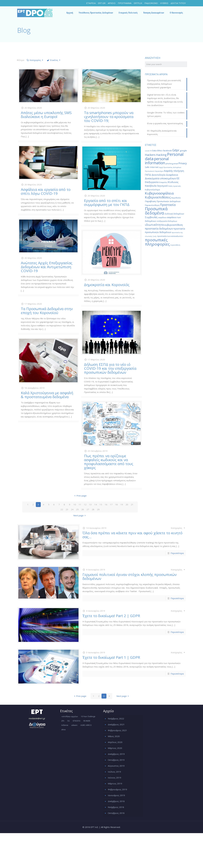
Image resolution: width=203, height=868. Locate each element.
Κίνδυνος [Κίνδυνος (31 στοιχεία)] (173, 182)
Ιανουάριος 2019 (116, 795)
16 (106, 504)
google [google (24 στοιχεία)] (183, 150)
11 (80, 504)
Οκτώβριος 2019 (116, 760)
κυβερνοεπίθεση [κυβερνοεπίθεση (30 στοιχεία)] (173, 225)
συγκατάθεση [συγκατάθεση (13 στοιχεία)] (175, 245)
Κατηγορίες (35, 60)
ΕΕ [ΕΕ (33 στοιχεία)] (178, 178)
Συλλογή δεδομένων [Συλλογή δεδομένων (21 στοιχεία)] (174, 214)
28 (93, 509)
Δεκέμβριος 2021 (116, 724)
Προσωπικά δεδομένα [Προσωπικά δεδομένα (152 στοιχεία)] (156, 211)
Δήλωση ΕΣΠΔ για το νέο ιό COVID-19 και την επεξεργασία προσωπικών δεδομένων (110, 368)
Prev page (80, 496)
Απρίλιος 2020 (115, 742)
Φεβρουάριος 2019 (117, 789)
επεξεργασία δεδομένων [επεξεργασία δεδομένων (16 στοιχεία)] (167, 221)
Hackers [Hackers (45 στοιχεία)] (150, 155)
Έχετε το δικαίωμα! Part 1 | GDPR (111, 657)
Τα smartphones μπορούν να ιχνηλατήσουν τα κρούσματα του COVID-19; (109, 117)
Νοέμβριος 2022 (116, 719)
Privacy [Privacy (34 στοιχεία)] (183, 163)
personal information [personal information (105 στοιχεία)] (157, 161)
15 (101, 504)
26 (83, 509)
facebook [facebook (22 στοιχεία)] (167, 151)
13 (90, 504)
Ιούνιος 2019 (114, 778)
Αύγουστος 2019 (116, 766)
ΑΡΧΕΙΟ (112, 3)
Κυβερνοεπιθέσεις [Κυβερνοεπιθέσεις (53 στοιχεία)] (158, 197)
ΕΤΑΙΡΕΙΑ (91, 3)
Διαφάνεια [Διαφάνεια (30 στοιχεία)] (172, 175)
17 (111, 504)
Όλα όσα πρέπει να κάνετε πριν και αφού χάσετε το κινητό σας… (132, 535)
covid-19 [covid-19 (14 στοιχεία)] (148, 151)
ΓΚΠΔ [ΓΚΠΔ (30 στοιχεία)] (148, 175)
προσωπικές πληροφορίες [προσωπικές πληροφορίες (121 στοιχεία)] (157, 242)
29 (98, 509)
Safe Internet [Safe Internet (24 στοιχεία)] (152, 167)
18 (116, 504)
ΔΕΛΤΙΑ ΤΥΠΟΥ (178, 3)
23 (67, 509)
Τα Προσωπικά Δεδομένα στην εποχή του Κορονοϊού (47, 311)
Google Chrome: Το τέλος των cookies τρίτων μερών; (166, 114)
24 (72, 509)
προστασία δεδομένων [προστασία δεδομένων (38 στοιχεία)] (159, 228)
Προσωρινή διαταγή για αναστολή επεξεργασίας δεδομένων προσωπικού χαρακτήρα (164, 84)
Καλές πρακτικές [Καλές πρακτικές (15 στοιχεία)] (175, 186)
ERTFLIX (138, 3)
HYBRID (164, 3)
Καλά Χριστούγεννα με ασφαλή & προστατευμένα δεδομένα (47, 395)
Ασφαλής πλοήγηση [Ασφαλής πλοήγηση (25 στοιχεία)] (174, 171)
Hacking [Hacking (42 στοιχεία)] (161, 155)
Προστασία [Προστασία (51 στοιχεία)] (168, 205)
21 (132, 504)
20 (127, 504)
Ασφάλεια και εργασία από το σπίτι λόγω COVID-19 (46, 191)
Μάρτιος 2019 (115, 783)
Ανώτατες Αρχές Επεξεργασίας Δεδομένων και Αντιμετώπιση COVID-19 (47, 267)
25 (77, 509)
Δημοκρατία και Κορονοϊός (107, 285)
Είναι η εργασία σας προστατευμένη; (165, 123)
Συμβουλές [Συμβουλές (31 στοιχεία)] (151, 217)
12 (85, 504)
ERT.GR (102, 3)
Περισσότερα (177, 553)
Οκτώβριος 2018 (116, 813)
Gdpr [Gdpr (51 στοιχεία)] (176, 150)
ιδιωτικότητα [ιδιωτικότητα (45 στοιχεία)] (154, 225)
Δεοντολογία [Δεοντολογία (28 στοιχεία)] (159, 175)
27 (88, 509)
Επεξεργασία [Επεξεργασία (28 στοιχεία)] (152, 182)
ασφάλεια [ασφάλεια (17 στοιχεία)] (162, 217)
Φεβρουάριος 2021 (117, 730)
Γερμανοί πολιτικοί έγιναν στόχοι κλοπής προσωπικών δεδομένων (130, 576)
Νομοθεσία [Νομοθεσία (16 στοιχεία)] (176, 198)
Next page (80, 515)
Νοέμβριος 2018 (116, 807)
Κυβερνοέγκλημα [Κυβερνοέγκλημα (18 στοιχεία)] (152, 190)
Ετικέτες (54, 60)
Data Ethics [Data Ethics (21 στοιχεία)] (157, 151)
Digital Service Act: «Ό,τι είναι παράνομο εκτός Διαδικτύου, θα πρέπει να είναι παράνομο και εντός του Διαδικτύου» (165, 100)
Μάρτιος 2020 (115, 748)
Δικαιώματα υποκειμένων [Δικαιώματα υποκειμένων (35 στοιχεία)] (160, 178)
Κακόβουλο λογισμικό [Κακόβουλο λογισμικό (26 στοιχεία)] (156, 186)
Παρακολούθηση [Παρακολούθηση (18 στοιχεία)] (152, 205)
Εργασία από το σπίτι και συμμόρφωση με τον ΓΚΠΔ (107, 203)
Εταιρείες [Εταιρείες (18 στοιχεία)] (163, 182)
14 (96, 504)
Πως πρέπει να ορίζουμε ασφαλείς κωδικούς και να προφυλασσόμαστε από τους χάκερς (109, 462)
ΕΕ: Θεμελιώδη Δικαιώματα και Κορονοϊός (162, 132)
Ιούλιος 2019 (114, 772)
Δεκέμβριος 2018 (116, 801)
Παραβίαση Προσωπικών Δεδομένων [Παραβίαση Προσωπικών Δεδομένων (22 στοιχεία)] (163, 201)
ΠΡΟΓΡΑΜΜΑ (125, 3)
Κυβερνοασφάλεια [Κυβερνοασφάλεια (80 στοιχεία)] (159, 193)
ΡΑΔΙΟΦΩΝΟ (151, 3)
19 (122, 504)
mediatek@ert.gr (37, 718)
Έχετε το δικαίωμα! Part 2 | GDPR (111, 616)
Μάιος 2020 (114, 736)
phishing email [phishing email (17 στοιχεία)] (172, 164)
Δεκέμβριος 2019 (116, 754)
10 (75, 504)
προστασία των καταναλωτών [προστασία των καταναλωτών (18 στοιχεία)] (170, 236)
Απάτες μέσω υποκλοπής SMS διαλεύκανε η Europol (46, 115)
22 (62, 509)
